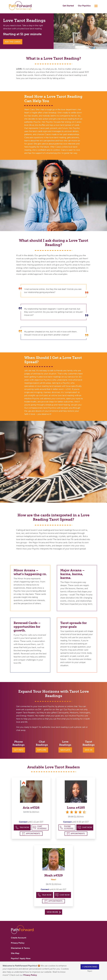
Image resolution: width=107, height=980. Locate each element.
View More (54, 912)
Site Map (15, 953)
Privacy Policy (30, 975)
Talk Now (22, 828)
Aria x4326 (31, 808)
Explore (42, 750)
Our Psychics (84, 6)
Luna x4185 (76, 808)
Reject (90, 971)
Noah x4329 (54, 875)
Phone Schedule (67, 827)
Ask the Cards (13, 42)
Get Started (68, 6)
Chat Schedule (40, 827)
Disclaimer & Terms (20, 948)
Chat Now (85, 828)
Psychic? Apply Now (21, 958)
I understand (90, 967)
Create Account (19, 938)
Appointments (31, 834)
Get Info (19, 750)
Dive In (89, 750)
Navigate (65, 750)
